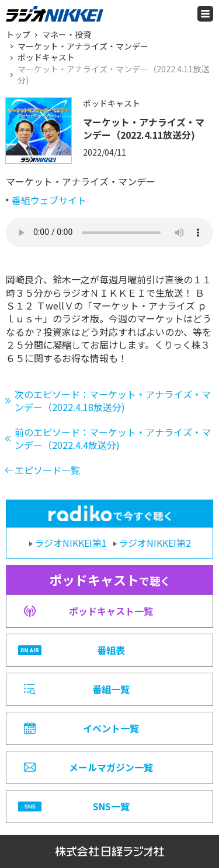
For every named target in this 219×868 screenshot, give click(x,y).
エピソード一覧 (47, 470)
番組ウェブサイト (49, 200)
